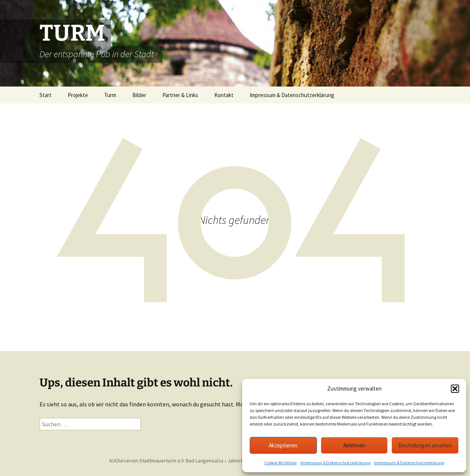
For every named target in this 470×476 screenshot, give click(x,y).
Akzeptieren (283, 445)
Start (45, 95)
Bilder (139, 95)
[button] (455, 389)
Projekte (78, 95)
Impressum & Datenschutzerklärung (335, 463)
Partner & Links (180, 95)
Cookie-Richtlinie (280, 463)
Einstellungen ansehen (425, 445)
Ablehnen (354, 445)
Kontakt (224, 95)
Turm (110, 95)
